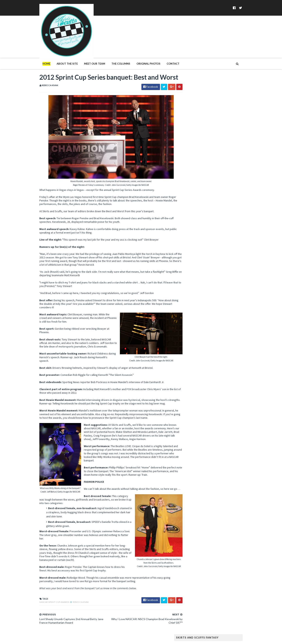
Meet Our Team (87, 49)
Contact (165, 49)
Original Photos (140, 49)
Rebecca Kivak (73, 603)
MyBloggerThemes (95, 639)
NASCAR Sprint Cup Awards (47, 603)
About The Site (59, 49)
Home (38, 49)
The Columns (113, 49)
